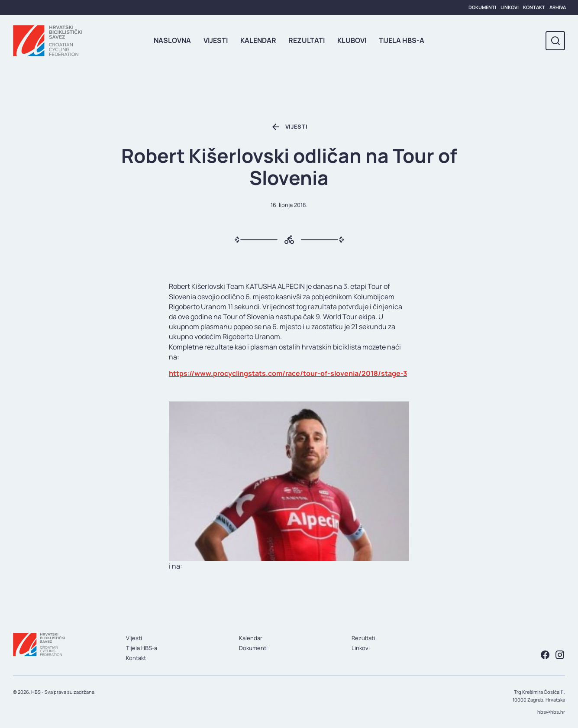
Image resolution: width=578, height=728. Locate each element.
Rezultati (307, 40)
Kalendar (258, 40)
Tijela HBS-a (402, 40)
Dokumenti (482, 7)
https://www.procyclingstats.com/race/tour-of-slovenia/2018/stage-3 (288, 373)
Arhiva (558, 7)
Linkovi (510, 7)
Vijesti (216, 40)
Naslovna (172, 40)
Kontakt (534, 7)
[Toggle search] (555, 41)
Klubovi (352, 40)
